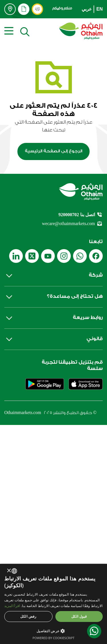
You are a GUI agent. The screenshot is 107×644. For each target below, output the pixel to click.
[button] (53, 631)
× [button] (9, 571)
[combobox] (14, 571)
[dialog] (53, 604)
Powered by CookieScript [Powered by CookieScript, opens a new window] (53, 638)
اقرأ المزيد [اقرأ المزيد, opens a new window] (12, 606)
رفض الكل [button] (28, 616)
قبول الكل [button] (79, 616)
